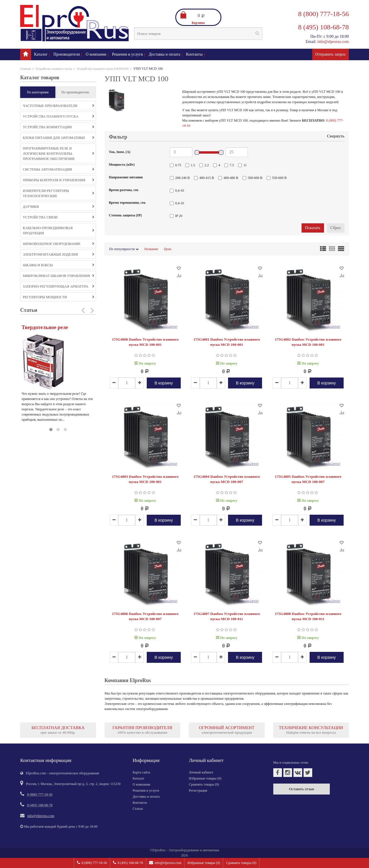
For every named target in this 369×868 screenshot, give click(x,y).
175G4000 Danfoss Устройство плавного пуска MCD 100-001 (145, 342)
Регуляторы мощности (59, 297)
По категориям (38, 92)
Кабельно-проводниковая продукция (59, 231)
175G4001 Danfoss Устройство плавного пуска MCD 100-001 (227, 342)
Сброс (336, 228)
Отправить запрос (331, 54)
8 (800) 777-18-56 (92, 863)
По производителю (75, 92)
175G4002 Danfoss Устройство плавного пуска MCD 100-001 (308, 342)
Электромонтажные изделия (59, 254)
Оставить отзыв (301, 789)
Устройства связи (59, 217)
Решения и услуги (128, 54)
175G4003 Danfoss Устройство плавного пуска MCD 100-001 (145, 479)
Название (151, 249)
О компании (96, 54)
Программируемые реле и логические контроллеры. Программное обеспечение (59, 154)
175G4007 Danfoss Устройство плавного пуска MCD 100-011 (227, 616)
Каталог (41, 54)
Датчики (59, 207)
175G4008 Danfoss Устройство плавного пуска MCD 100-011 (308, 616)
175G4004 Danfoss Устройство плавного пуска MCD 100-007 (227, 479)
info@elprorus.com (165, 863)
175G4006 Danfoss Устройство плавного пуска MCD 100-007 (145, 616)
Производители (67, 54)
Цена (167, 249)
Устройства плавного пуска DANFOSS (103, 69)
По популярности (124, 249)
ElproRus (159, 850)
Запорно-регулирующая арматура (59, 286)
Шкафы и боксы (59, 265)
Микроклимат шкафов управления (59, 276)
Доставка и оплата (164, 54)
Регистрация (198, 790)
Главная (26, 69)
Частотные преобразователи (59, 106)
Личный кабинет (201, 772)
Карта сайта (141, 772)
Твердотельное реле (45, 327)
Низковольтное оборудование (59, 244)
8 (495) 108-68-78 (128, 863)
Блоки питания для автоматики (59, 138)
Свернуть (336, 136)
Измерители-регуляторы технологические (59, 193)
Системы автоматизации (59, 169)
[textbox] (198, 34)
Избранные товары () (204, 863)
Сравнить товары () (241, 863)
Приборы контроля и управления (59, 180)
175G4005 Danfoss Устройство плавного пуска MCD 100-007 (308, 479)
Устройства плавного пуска (54, 69)
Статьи (138, 809)
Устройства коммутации (59, 127)
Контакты (194, 54)
